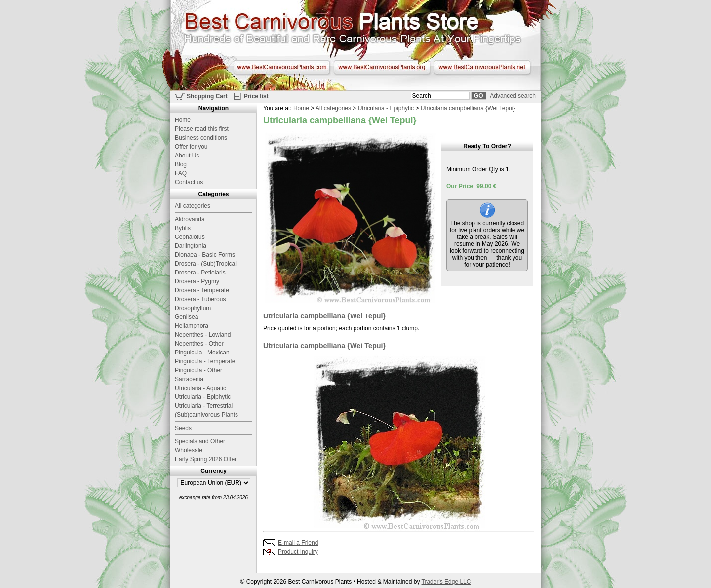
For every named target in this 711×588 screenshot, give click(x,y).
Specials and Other (200, 441)
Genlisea (186, 317)
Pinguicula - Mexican (202, 353)
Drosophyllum (193, 308)
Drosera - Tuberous (200, 299)
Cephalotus (190, 237)
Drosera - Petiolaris (200, 273)
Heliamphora (192, 326)
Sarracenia (189, 379)
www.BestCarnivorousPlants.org (382, 67)
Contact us (189, 182)
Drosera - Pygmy (197, 281)
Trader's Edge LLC (446, 582)
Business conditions (201, 138)
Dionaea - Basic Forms (205, 255)
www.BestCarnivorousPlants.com (282, 67)
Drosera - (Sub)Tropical (206, 264)
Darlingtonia (191, 246)
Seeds (183, 428)
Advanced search (513, 96)
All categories (333, 108)
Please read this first (202, 129)
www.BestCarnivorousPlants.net (482, 67)
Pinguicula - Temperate (205, 361)
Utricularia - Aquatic (200, 388)
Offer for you (191, 147)
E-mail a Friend (298, 543)
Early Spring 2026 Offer (206, 459)
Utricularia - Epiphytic (386, 108)
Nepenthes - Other (199, 344)
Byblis (183, 228)
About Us (187, 156)
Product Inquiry (298, 552)
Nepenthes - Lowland (203, 335)
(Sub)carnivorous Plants (206, 415)
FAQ (181, 173)
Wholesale (189, 450)
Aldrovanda (190, 219)
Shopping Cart (207, 96)
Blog (181, 164)
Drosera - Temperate (202, 290)
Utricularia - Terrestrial (204, 406)
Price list (256, 96)
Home (301, 108)
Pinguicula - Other (198, 370)
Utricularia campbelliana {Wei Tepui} (468, 108)
